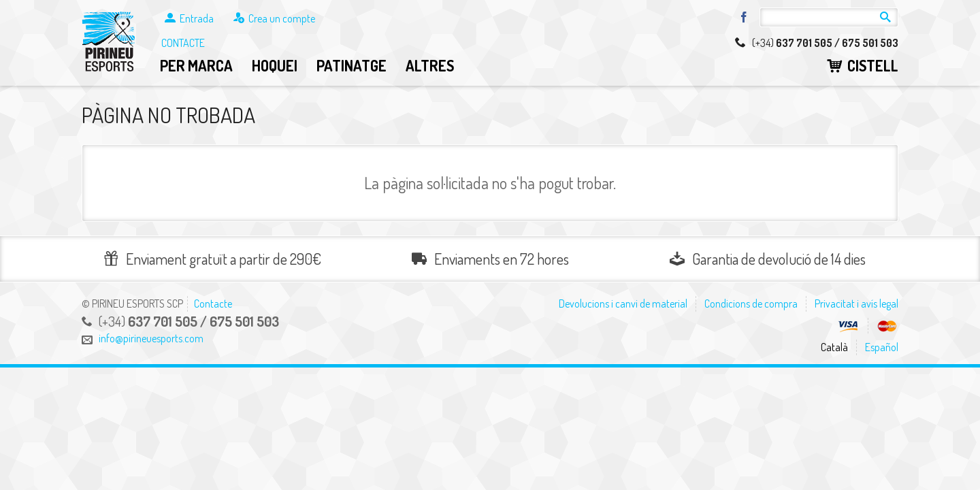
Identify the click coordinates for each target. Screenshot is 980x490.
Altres (430, 65)
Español (882, 347)
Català (834, 347)
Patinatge (352, 65)
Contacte (183, 43)
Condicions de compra (751, 304)
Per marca (196, 65)
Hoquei (275, 65)
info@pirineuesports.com (151, 338)
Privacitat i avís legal (856, 304)
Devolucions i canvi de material (623, 304)
